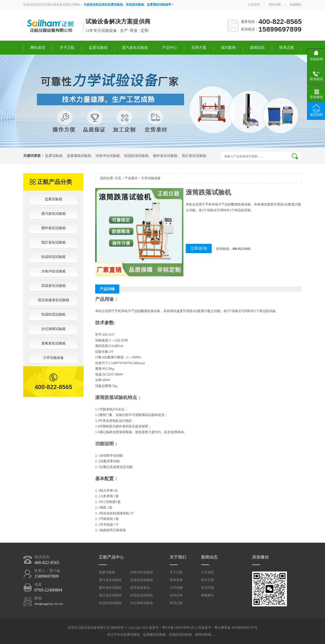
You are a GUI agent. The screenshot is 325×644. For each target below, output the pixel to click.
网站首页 (38, 48)
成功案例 (228, 48)
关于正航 (67, 48)
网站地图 (275, 5)
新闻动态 (257, 48)
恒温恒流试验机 (54, 314)
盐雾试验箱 (98, 48)
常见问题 (208, 588)
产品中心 (170, 48)
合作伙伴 (176, 595)
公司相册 (176, 588)
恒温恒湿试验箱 (136, 156)
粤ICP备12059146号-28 (178, 628)
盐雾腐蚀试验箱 (79, 156)
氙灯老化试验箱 (194, 156)
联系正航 (287, 48)
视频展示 (208, 595)
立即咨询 (254, 5)
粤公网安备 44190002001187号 (236, 628)
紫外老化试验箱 (165, 156)
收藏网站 (296, 5)
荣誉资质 (176, 580)
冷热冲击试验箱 (108, 156)
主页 (118, 178)
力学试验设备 (53, 358)
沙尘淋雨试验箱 (54, 329)
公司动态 (208, 572)
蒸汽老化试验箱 (135, 48)
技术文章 (208, 580)
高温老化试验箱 (54, 286)
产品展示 (131, 178)
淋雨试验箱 (203, 635)
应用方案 (199, 48)
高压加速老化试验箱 (54, 300)
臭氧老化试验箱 (54, 343)
